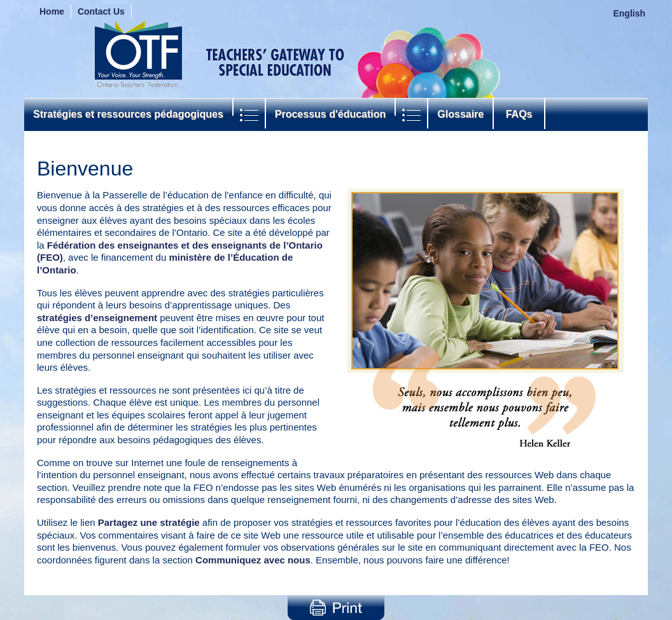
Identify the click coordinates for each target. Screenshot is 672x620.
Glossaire (460, 114)
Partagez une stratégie (149, 522)
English (629, 13)
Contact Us (101, 11)
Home (52, 11)
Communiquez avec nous (253, 560)
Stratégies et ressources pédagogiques (128, 114)
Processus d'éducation (331, 114)
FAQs (519, 114)
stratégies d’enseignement (97, 318)
